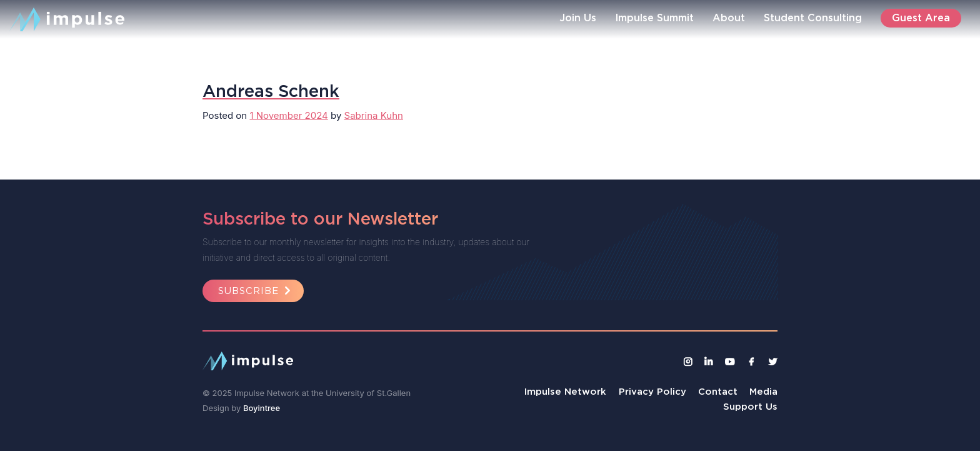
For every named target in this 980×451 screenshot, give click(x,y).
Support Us (750, 406)
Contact (718, 391)
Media (763, 391)
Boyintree (262, 408)
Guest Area (921, 18)
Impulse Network (565, 391)
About (729, 18)
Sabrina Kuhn (374, 115)
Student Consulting (813, 18)
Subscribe (256, 291)
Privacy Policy (652, 391)
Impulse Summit (654, 18)
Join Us (578, 18)
